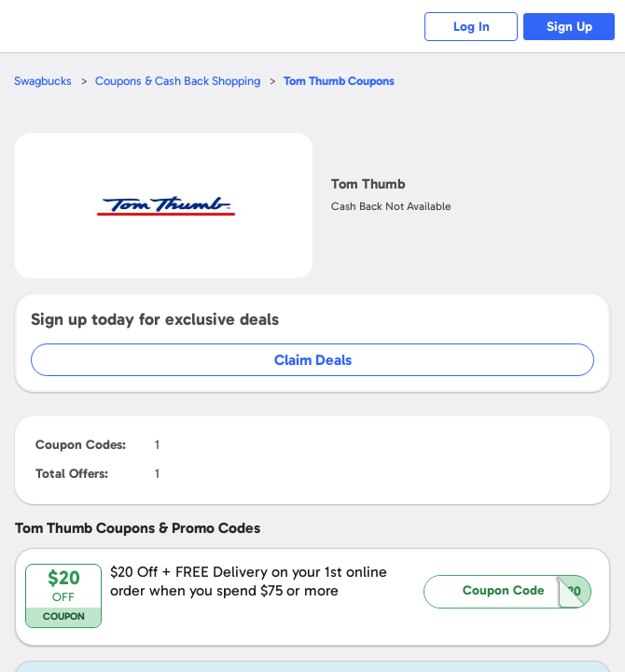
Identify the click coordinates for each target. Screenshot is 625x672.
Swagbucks (43, 81)
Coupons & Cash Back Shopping (178, 81)
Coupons (339, 81)
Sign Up (569, 27)
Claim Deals (313, 360)
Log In (472, 27)
